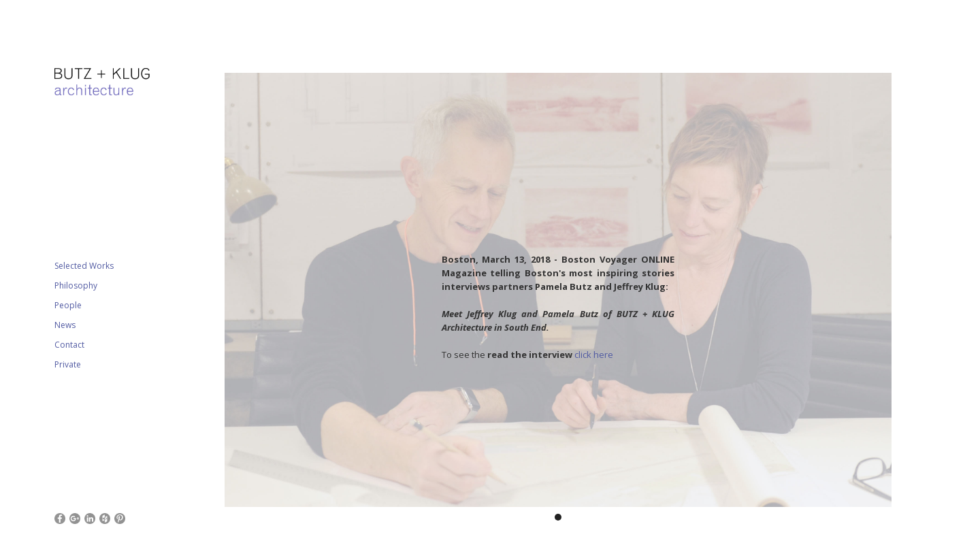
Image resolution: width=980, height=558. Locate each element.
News (65, 325)
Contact (69, 345)
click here (594, 355)
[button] (252, 296)
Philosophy (76, 285)
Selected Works (84, 266)
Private (68, 364)
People (68, 305)
